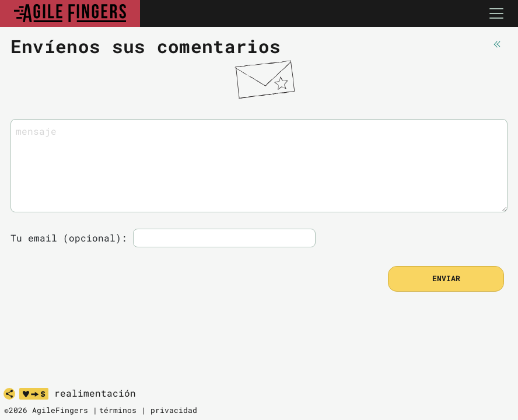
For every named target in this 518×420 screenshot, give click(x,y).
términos (118, 410)
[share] (9, 394)
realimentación (95, 393)
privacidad (174, 410)
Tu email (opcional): (69, 238)
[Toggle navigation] (496, 13)
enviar (446, 278)
